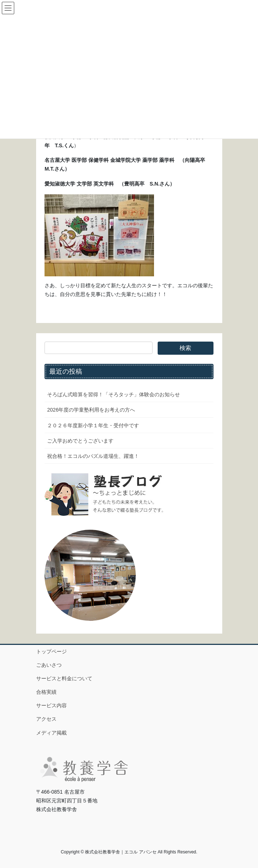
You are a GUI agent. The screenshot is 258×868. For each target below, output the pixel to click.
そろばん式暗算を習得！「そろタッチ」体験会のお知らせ (113, 394)
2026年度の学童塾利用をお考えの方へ (91, 410)
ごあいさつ (49, 665)
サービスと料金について (64, 678)
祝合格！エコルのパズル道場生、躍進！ (93, 456)
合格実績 (46, 692)
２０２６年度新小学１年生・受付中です (93, 425)
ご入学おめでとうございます (80, 441)
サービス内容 (51, 705)
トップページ (51, 651)
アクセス (46, 719)
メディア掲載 (51, 733)
